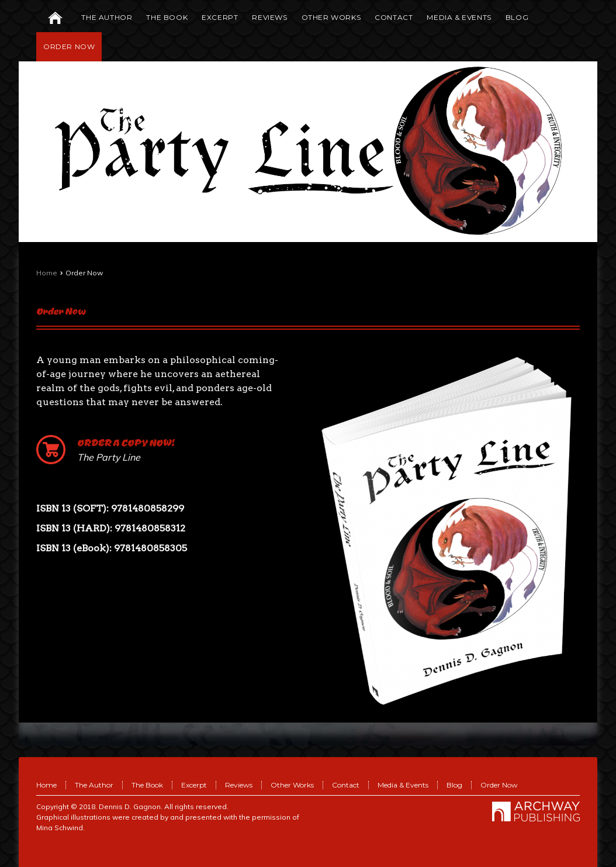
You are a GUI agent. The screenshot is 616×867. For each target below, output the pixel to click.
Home (47, 273)
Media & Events (403, 785)
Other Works (292, 785)
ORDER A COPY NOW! (126, 442)
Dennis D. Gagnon (130, 806)
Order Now (61, 311)
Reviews (239, 785)
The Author (94, 785)
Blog (454, 785)
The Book (147, 785)
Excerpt (194, 785)
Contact (346, 785)
